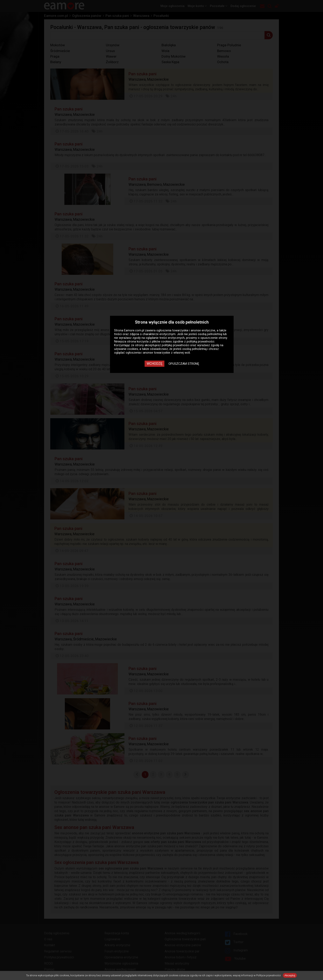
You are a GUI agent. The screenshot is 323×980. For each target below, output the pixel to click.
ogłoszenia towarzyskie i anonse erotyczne (186, 330)
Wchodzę (154, 364)
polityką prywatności (200, 341)
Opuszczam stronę (184, 364)
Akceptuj (290, 975)
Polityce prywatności (269, 975)
